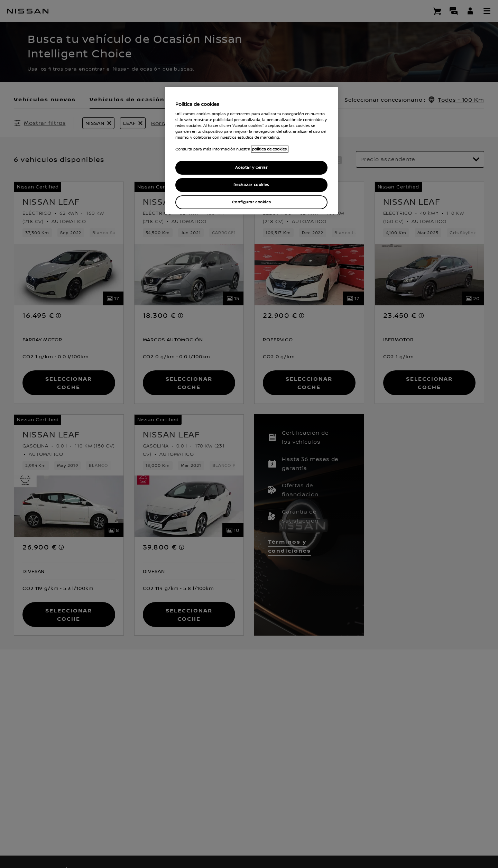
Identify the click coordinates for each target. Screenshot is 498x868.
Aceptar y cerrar (251, 168)
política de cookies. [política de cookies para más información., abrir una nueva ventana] (270, 149)
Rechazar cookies (251, 185)
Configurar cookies (251, 202)
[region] (251, 151)
